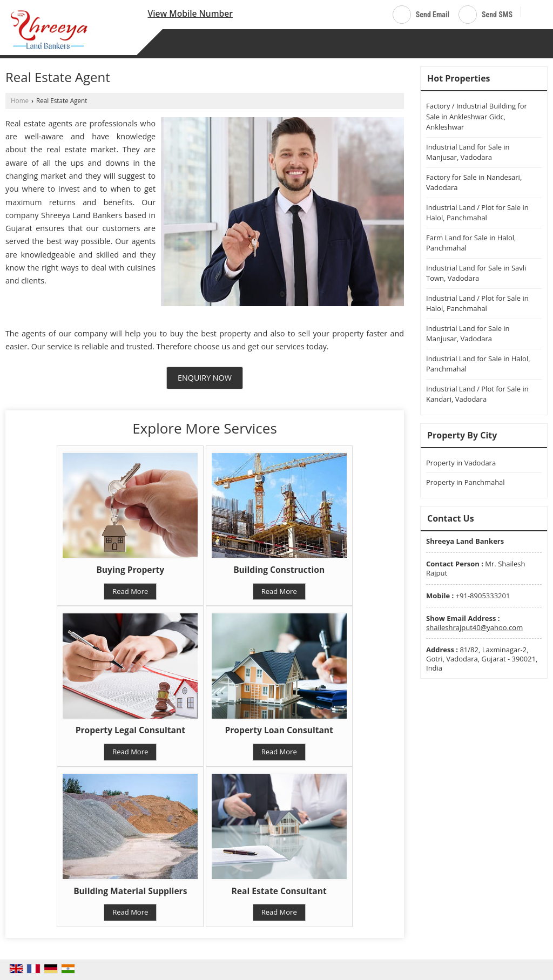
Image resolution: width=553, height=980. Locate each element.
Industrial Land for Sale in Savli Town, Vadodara (476, 273)
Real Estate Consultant (279, 891)
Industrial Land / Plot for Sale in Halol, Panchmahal (477, 213)
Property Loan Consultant (279, 730)
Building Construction (279, 570)
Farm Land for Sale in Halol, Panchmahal (471, 243)
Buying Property (130, 570)
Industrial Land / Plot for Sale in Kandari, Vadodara (477, 394)
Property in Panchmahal (466, 482)
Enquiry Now (205, 378)
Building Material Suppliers (130, 891)
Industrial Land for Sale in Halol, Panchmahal (478, 364)
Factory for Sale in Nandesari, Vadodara (474, 183)
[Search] (533, 13)
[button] (190, 13)
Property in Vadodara (461, 463)
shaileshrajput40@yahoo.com (474, 627)
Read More (130, 591)
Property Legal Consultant (130, 730)
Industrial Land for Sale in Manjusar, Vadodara (468, 152)
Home (20, 100)
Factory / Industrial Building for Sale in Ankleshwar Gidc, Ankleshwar (477, 116)
